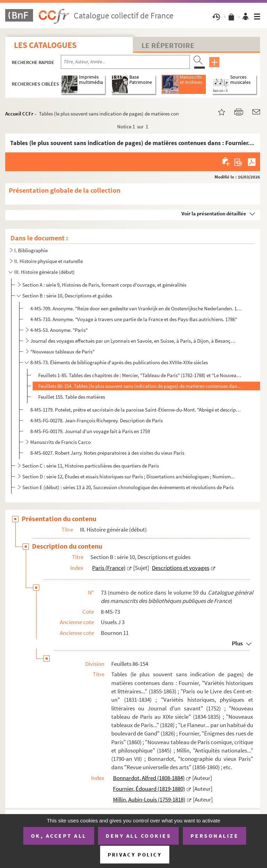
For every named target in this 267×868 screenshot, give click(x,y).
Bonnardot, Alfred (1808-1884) (149, 778)
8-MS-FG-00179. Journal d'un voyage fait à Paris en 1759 (90, 431)
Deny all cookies (138, 836)
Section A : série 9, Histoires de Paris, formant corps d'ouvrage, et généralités (104, 285)
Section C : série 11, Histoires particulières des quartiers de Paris (91, 466)
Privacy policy (135, 855)
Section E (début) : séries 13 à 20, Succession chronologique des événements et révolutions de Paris (128, 487)
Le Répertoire (168, 45)
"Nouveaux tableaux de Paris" (62, 352)
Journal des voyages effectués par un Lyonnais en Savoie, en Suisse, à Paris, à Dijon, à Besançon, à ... (133, 341)
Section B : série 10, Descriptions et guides (67, 296)
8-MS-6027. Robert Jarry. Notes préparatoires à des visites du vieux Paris (107, 453)
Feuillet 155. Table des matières (72, 397)
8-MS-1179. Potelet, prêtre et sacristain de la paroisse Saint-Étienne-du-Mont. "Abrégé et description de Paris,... (136, 410)
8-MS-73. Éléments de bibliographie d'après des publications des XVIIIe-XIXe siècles (119, 362)
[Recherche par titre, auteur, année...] (125, 62)
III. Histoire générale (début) (44, 272)
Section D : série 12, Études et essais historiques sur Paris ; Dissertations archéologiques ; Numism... (128, 476)
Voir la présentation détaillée (214, 213)
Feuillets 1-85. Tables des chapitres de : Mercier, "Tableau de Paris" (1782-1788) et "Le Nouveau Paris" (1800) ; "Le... (141, 375)
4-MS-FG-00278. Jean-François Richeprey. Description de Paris (96, 420)
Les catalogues (45, 45)
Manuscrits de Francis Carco (60, 442)
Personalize (215, 836)
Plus (237, 643)
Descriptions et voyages (181, 568)
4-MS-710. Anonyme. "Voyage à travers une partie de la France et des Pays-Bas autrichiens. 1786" (134, 319)
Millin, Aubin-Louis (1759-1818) (149, 799)
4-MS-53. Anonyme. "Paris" (59, 330)
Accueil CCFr (19, 114)
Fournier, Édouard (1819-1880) (149, 789)
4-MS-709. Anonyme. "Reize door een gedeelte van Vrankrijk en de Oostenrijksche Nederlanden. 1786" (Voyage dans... (136, 308)
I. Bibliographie (31, 250)
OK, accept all (59, 836)
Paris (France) (109, 568)
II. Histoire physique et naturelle (48, 261)
